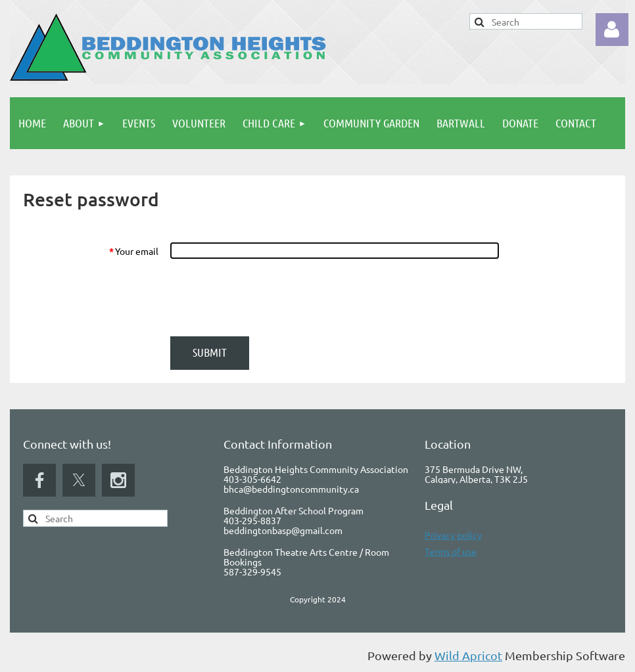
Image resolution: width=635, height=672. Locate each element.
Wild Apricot (468, 655)
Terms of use (451, 551)
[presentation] (270, 298)
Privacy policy (453, 535)
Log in (612, 30)
